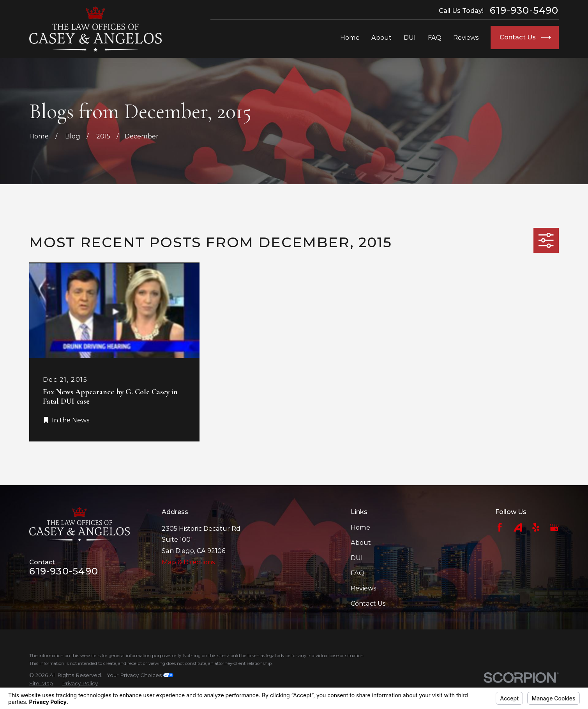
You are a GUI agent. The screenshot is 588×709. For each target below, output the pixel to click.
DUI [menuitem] (410, 37)
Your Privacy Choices (140, 675)
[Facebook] (500, 527)
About (361, 542)
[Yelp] (536, 527)
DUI (357, 558)
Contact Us (368, 603)
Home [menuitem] (350, 37)
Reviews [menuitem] (466, 37)
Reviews (363, 588)
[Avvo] (518, 527)
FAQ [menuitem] (435, 37)
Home (360, 527)
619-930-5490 (524, 11)
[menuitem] (41, 683)
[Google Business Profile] (554, 527)
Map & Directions (188, 562)
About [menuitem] (381, 37)
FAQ (358, 573)
